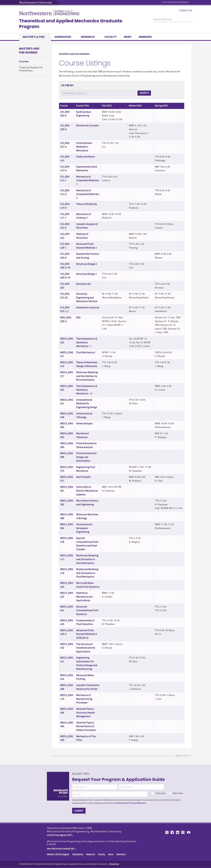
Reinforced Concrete (87, 126)
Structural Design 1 (87, 274)
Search (144, 93)
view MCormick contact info (61, 849)
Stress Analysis (84, 424)
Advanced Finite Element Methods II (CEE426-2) (87, 634)
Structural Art (84, 284)
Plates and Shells (85, 157)
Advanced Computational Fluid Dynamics (87, 610)
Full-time (158, 793)
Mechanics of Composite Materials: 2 (88, 194)
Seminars (147, 37)
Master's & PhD (35, 37)
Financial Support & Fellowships (31, 69)
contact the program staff (59, 835)
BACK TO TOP (182, 756)
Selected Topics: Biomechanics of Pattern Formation (86, 726)
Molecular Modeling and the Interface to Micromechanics (87, 376)
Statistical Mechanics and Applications (84, 597)
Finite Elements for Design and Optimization (86, 457)
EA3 (78, 318)
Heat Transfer (83, 477)
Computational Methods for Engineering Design (87, 404)
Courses (24, 62)
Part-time (176, 793)
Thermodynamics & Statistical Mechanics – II (87, 390)
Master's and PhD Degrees (29, 51)
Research (89, 37)
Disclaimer (114, 864)
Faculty (111, 37)
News (128, 37)
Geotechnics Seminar (88, 308)
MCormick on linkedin (177, 832)
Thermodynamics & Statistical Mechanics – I (87, 342)
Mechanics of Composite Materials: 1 (88, 180)
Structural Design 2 (87, 264)
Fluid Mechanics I (86, 352)
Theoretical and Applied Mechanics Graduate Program (71, 24)
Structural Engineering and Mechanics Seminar (87, 298)
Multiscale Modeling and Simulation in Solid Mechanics (87, 559)
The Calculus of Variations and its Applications (86, 648)
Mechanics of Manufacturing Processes (84, 699)
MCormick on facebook (172, 832)
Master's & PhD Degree (58, 854)
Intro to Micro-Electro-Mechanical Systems (87, 491)
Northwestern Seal (33, 835)
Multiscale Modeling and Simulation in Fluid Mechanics (87, 573)
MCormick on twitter (166, 832)
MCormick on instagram (183, 832)
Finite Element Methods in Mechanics (84, 147)
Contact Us (186, 11)
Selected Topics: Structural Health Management (85, 713)
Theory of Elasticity (87, 204)
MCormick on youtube (189, 832)
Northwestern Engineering (176, 2)
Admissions (64, 37)
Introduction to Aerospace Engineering (84, 528)
